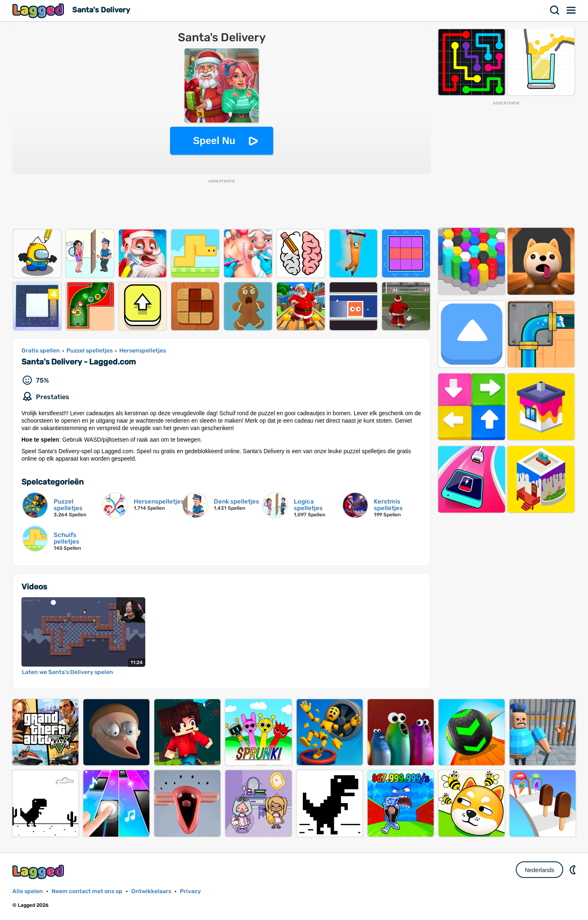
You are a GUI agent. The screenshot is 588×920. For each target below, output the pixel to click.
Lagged (39, 11)
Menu (571, 10)
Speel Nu (214, 141)
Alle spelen (28, 891)
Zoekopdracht (555, 10)
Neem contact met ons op (87, 891)
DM (574, 870)
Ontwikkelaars (151, 891)
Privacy (190, 891)
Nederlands (540, 870)
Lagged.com (39, 872)
